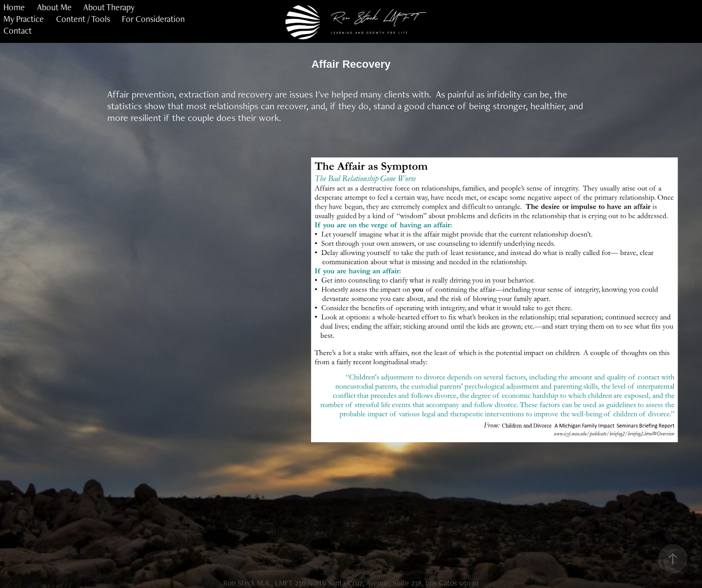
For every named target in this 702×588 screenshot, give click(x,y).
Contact (18, 30)
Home (14, 7)
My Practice (24, 19)
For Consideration (153, 19)
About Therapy (109, 7)
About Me (54, 7)
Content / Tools (83, 19)
